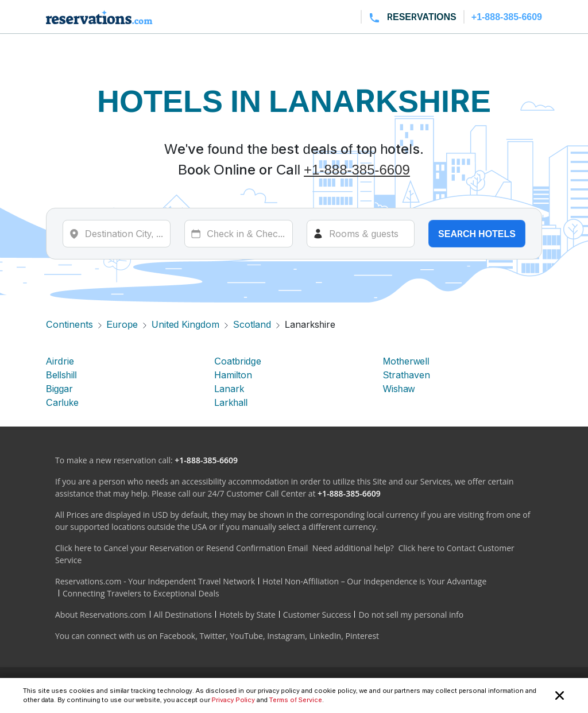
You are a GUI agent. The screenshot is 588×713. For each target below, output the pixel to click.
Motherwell (406, 361)
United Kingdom (185, 324)
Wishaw (399, 389)
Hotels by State (247, 615)
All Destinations (183, 615)
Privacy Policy (233, 700)
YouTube (246, 636)
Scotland (252, 324)
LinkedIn (325, 636)
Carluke (62, 402)
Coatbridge (237, 361)
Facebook (177, 636)
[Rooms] (361, 234)
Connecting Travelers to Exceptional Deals (141, 593)
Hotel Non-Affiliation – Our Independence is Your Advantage (374, 581)
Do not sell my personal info (411, 615)
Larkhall (231, 402)
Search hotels (477, 234)
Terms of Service (296, 700)
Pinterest (362, 636)
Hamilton (233, 375)
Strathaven (407, 375)
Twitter (212, 636)
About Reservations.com (101, 615)
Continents (69, 324)
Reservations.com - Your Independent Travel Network (155, 581)
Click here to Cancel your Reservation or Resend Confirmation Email (181, 548)
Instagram (286, 636)
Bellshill (61, 375)
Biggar (59, 389)
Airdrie (60, 361)
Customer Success (317, 615)
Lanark (229, 389)
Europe (122, 324)
